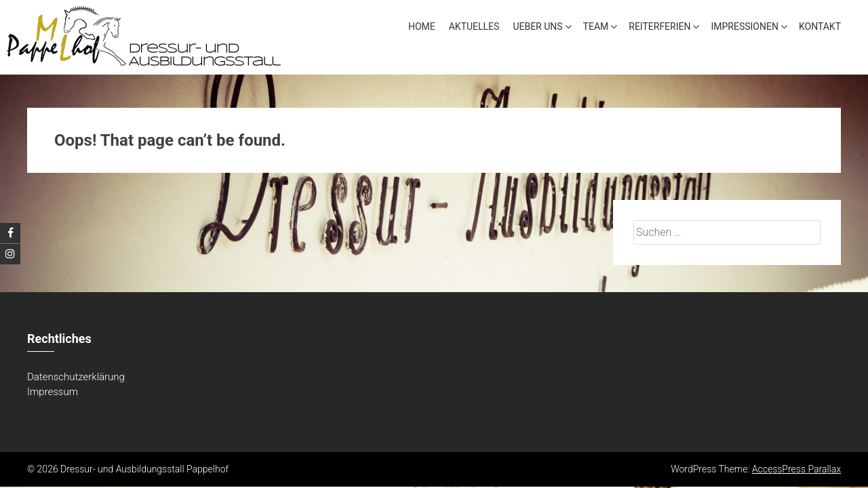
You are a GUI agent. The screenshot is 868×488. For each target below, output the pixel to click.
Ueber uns (537, 26)
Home (422, 26)
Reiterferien (659, 26)
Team (596, 26)
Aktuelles (474, 26)
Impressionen (744, 26)
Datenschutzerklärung (76, 378)
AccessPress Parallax (796, 470)
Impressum (53, 393)
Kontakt (820, 26)
